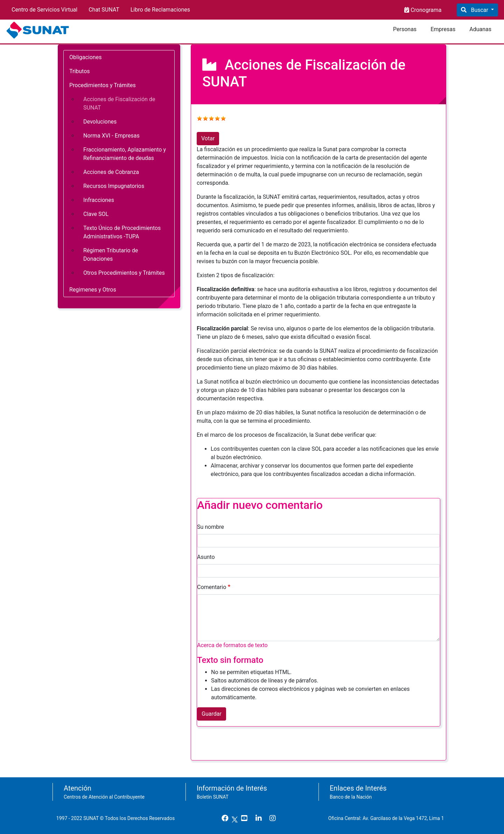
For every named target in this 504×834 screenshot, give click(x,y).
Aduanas (480, 29)
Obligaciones (85, 57)
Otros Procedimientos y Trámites (124, 273)
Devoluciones (100, 122)
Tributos (80, 71)
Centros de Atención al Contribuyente (104, 797)
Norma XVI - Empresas (111, 136)
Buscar (479, 10)
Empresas (443, 29)
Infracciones (99, 200)
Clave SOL (96, 214)
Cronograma (425, 10)
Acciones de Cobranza (111, 172)
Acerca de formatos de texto (232, 645)
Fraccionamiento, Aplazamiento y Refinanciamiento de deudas (125, 154)
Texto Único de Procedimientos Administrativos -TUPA (122, 232)
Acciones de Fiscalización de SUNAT (119, 103)
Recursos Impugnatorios (114, 186)
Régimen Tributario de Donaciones (111, 255)
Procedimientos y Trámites (103, 85)
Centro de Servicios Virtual (44, 10)
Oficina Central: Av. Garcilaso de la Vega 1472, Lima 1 (389, 818)
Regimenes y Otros (93, 290)
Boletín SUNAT (213, 797)
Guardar (212, 714)
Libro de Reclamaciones (160, 10)
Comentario (212, 587)
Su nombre (211, 527)
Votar (208, 138)
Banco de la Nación (351, 797)
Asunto (206, 557)
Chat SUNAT (104, 10)
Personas (405, 29)
